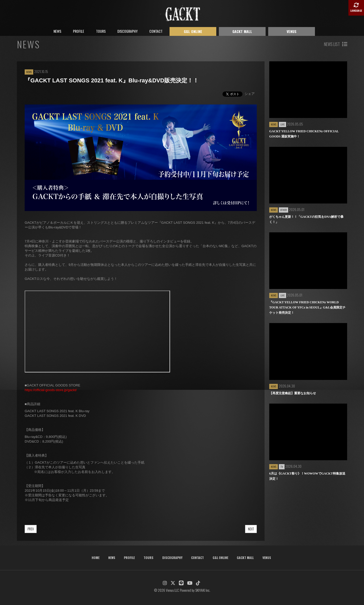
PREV (31, 529)
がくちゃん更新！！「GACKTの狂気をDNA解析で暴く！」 (306, 219)
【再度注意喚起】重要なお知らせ (293, 393)
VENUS (292, 31)
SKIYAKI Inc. (203, 590)
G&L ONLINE (193, 31)
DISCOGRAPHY (127, 31)
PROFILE (79, 31)
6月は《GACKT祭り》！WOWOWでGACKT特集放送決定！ (307, 476)
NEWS (57, 31)
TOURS (101, 31)
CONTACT (156, 31)
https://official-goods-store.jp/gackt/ (51, 390)
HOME (96, 558)
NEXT (251, 529)
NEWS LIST (336, 44)
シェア (250, 94)
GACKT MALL (242, 31)
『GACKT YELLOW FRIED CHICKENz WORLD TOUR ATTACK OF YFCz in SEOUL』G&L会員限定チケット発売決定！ (307, 307)
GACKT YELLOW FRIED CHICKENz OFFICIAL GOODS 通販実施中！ (304, 134)
